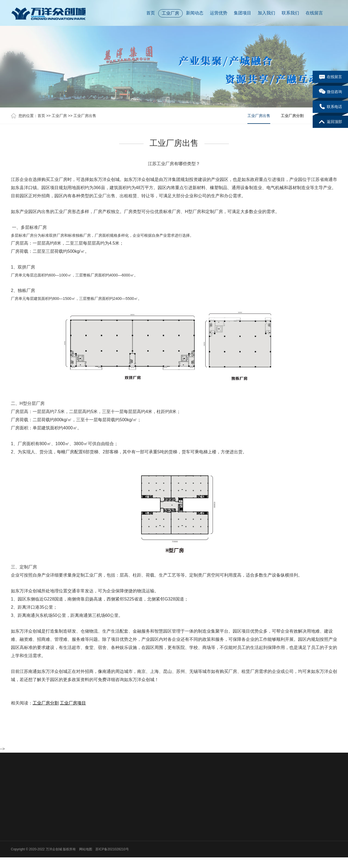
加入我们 (266, 13)
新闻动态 (195, 13)
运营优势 (219, 13)
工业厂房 (170, 13)
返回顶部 (330, 122)
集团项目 (243, 13)
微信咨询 (330, 92)
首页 (151, 13)
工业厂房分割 (292, 116)
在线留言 (314, 13)
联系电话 (330, 107)
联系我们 (290, 13)
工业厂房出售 (85, 116)
